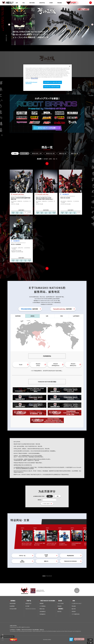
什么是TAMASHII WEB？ (77, 603)
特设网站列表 (70, 556)
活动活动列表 (22, 561)
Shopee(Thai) (38, 365)
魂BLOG (46, 561)
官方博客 (27, 606)
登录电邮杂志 (43, 614)
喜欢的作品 (42, 3)
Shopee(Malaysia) (73, 365)
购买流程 (29, 309)
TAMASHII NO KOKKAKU (70, 561)
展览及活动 (42, 609)
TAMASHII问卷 (61, 603)
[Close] (70, 66)
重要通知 (42, 603)
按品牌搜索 (12, 606)
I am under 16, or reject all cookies (53, 82)
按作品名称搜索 (13, 609)
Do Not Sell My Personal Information (8, 637)
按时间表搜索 (13, 603)
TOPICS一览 (22, 556)
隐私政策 (74, 609)
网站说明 (59, 606)
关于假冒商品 (43, 606)
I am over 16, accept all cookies (52, 87)
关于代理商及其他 (76, 614)
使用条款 (74, 611)
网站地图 (60, 3)
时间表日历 (46, 556)
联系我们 (59, 611)
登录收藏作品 (43, 611)
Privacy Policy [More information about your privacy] (34, 78)
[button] (9, 25)
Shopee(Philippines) (56, 365)
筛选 (15, 153)
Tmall (21, 365)
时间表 (51, 3)
